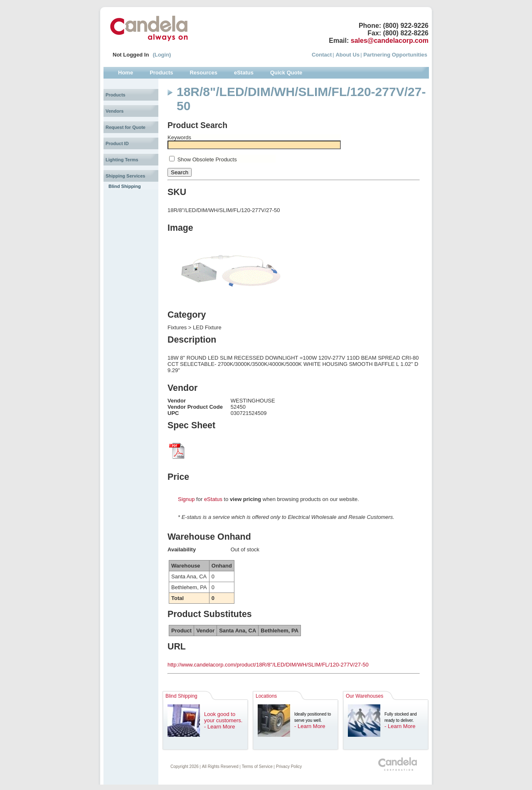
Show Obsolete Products (207, 159)
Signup (186, 499)
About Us (347, 55)
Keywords (179, 137)
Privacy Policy (289, 767)
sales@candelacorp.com (390, 41)
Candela (149, 28)
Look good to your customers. (223, 717)
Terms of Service (257, 767)
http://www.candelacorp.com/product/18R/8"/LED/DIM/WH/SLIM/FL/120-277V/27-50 (268, 665)
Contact (322, 55)
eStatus (213, 499)
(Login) (162, 55)
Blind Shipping (125, 186)
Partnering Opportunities (395, 55)
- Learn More (219, 727)
